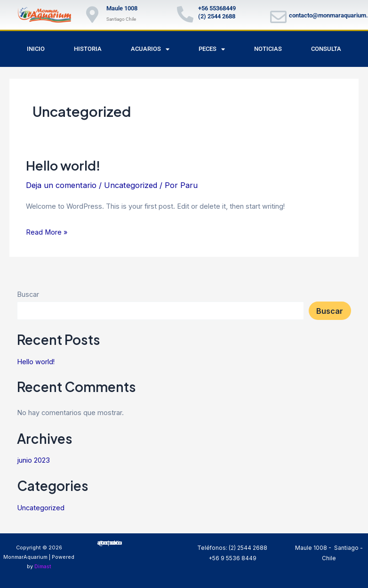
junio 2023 (33, 460)
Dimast (43, 566)
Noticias (268, 49)
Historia (88, 49)
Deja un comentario (61, 185)
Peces (212, 49)
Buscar (28, 294)
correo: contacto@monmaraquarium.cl (110, 543)
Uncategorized (131, 185)
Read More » (47, 231)
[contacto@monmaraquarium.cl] (278, 17)
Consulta (326, 49)
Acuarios (150, 49)
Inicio (36, 49)
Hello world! (63, 165)
